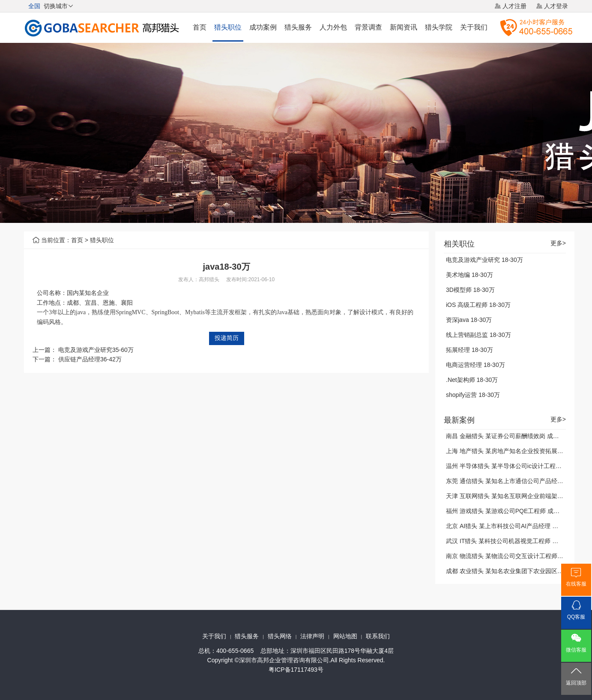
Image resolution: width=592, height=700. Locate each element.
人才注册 (514, 6)
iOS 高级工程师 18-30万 (478, 305)
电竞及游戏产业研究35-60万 (96, 350)
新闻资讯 (404, 27)
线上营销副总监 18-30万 (478, 335)
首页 (200, 27)
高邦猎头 (209, 279)
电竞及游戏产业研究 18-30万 (484, 260)
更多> (558, 243)
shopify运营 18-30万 (473, 395)
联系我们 (378, 636)
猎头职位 (228, 27)
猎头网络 (280, 636)
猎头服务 (298, 27)
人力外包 (333, 27)
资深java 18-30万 (469, 320)
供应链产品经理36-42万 (90, 359)
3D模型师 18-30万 (470, 290)
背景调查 (368, 27)
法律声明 (312, 636)
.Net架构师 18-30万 (472, 380)
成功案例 (263, 27)
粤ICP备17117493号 (296, 670)
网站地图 (345, 636)
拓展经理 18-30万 (469, 350)
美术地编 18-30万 (469, 275)
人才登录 (556, 6)
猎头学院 (439, 27)
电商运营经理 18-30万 (475, 365)
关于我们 (474, 27)
